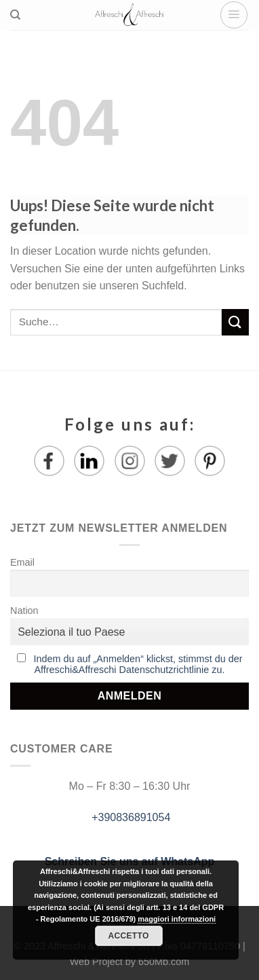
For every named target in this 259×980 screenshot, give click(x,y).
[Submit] (235, 322)
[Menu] (234, 15)
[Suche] (15, 15)
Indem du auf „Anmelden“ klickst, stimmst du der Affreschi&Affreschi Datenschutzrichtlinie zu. (138, 664)
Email (22, 562)
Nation (24, 611)
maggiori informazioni (177, 919)
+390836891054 (130, 817)
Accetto (128, 936)
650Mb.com (164, 962)
